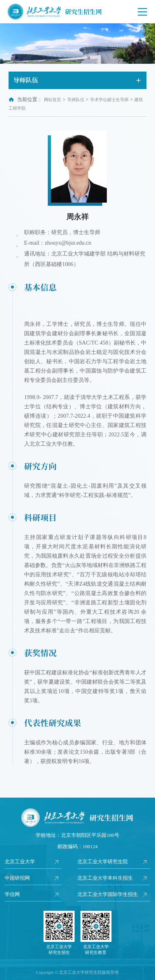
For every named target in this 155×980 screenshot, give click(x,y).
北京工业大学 (20, 862)
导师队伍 (76, 100)
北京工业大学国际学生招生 (108, 894)
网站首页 (52, 100)
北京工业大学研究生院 (103, 862)
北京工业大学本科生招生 (105, 878)
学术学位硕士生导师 (109, 100)
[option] (77, 44)
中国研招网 (17, 878)
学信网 (12, 894)
